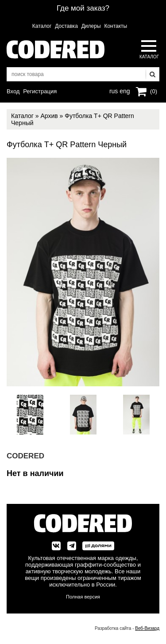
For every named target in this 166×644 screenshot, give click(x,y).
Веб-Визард (147, 628)
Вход (13, 91)
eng (124, 90)
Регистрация (40, 91)
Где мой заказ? (83, 8)
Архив (49, 116)
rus (114, 90)
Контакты (116, 26)
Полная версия (83, 597)
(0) (154, 91)
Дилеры (91, 26)
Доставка (66, 26)
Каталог (42, 26)
